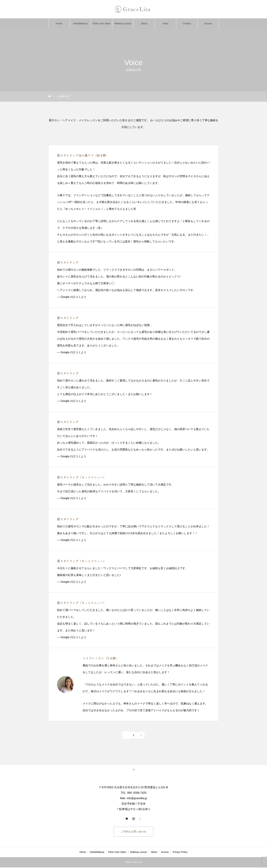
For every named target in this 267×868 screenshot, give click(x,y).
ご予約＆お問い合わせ (133, 832)
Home (59, 23)
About (144, 23)
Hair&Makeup (80, 23)
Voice (165, 23)
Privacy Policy (180, 853)
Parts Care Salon (102, 23)
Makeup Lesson (123, 23)
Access (208, 23)
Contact (187, 23)
